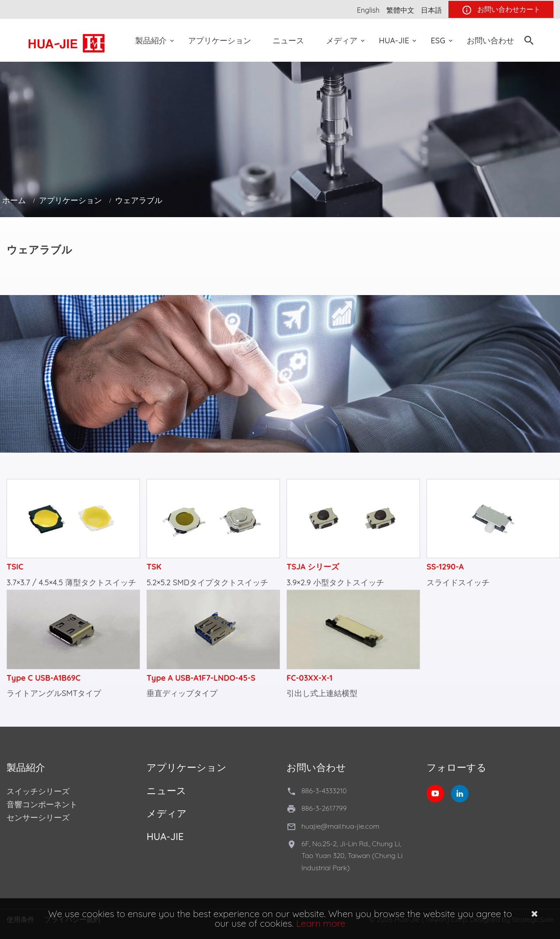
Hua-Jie (394, 40)
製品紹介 (151, 40)
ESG (438, 40)
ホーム (14, 200)
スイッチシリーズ (38, 791)
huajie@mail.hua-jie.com (340, 826)
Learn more (321, 923)
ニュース (288, 40)
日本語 (431, 10)
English (368, 10)
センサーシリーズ (38, 818)
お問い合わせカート (501, 10)
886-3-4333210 (324, 791)
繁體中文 (400, 10)
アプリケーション (220, 40)
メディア (342, 40)
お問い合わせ (490, 40)
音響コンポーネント (42, 804)
